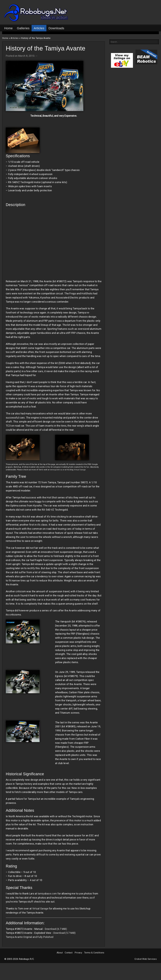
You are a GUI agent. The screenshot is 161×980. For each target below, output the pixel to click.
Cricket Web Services (146, 959)
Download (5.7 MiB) (64, 933)
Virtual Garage (80, 470)
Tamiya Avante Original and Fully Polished (30, 937)
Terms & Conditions (94, 953)
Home (8, 28)
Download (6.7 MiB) (56, 929)
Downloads (56, 28)
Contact (69, 953)
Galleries (23, 28)
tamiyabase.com (47, 894)
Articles (39, 28)
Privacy (78, 953)
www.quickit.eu (56, 470)
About (60, 953)
